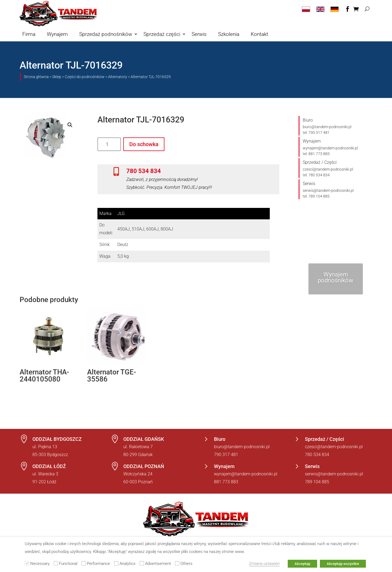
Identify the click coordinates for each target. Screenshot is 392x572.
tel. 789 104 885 (316, 196)
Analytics (128, 564)
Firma (29, 34)
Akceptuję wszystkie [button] (343, 564)
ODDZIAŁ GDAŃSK (144, 439)
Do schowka (144, 144)
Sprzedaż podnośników (106, 34)
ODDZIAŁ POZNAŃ (144, 466)
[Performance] (84, 563)
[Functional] (56, 563)
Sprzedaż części (162, 34)
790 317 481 (226, 455)
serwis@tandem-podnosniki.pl (328, 190)
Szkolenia (229, 34)
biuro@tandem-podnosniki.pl (327, 127)
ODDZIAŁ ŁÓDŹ (49, 466)
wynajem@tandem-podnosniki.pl (330, 148)
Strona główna (36, 77)
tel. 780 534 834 (316, 175)
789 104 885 (317, 482)
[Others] (177, 563)
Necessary (40, 564)
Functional (68, 564)
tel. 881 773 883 (316, 154)
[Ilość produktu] (109, 144)
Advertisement (158, 564)
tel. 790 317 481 (316, 133)
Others (186, 564)
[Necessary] (27, 563)
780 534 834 (144, 171)
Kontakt (259, 34)
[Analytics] (116, 563)
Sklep (57, 77)
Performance (98, 564)
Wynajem (57, 34)
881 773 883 (226, 482)
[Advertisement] (142, 563)
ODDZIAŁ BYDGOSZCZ (57, 439)
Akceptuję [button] (302, 564)
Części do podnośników (85, 77)
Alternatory (118, 77)
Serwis (199, 34)
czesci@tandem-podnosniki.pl (328, 169)
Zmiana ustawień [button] (264, 564)
